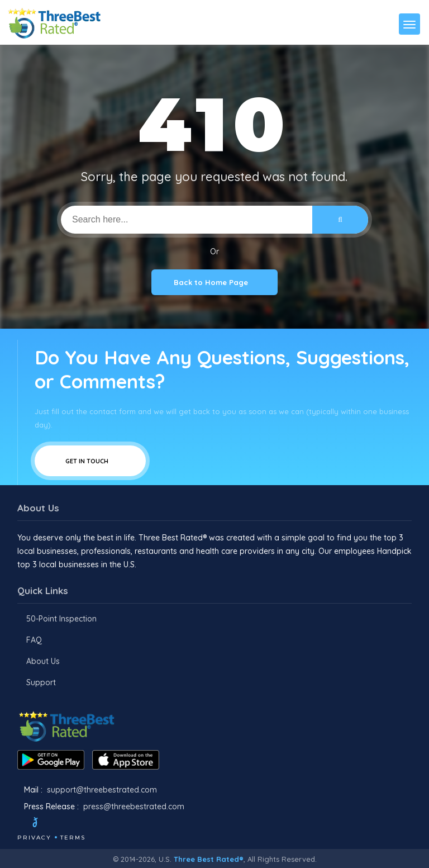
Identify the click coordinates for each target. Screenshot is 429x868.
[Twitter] (46, 824)
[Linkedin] (103, 824)
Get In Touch (90, 461)
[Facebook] (18, 824)
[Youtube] (88, 824)
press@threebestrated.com (134, 807)
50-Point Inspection (61, 619)
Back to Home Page (214, 282)
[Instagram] (73, 824)
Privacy (34, 838)
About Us (43, 661)
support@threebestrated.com (102, 790)
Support (41, 682)
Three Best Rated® (209, 859)
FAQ (34, 640)
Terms (73, 838)
